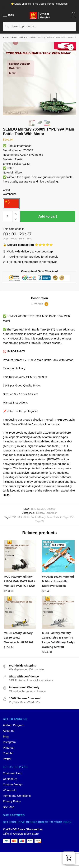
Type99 (39, 521)
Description (39, 298)
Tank (49, 517)
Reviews (40, 304)
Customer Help (12, 773)
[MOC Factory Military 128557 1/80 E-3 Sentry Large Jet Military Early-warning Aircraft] (58, 612)
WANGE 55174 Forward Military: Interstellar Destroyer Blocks (58, 581)
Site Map (9, 807)
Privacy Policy (12, 801)
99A (14, 517)
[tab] (39, 298)
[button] (69, 858)
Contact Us (10, 779)
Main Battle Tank (27, 517)
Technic (58, 517)
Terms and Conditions (17, 796)
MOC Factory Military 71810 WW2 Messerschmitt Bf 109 (19, 638)
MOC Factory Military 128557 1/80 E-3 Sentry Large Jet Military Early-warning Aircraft (58, 640)
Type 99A (69, 517)
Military (23, 38)
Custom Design (13, 784)
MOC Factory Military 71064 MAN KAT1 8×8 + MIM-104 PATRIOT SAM (20, 581)
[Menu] (5, 15)
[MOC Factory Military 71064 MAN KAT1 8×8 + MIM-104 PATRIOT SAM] (20, 556)
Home (6, 38)
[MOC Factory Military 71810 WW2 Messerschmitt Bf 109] (20, 612)
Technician (51, 513)
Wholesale (10, 790)
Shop (14, 38)
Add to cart (48, 216)
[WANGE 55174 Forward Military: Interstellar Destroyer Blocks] (58, 556)
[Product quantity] (8, 216)
